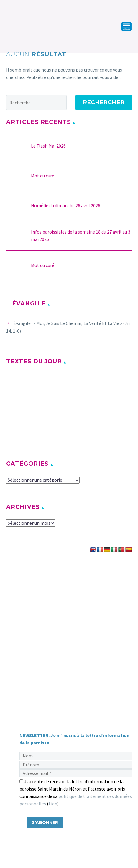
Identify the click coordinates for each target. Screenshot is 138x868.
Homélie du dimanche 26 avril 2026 (66, 205)
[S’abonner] (45, 822)
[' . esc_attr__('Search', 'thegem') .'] (36, 103)
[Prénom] (76, 765)
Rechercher (104, 102)
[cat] (43, 480)
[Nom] (76, 756)
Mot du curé (43, 176)
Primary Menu (126, 27)
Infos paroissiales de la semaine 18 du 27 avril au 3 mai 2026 (81, 235)
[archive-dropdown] (31, 523)
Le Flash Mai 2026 (48, 146)
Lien (53, 804)
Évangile (29, 303)
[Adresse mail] (76, 773)
